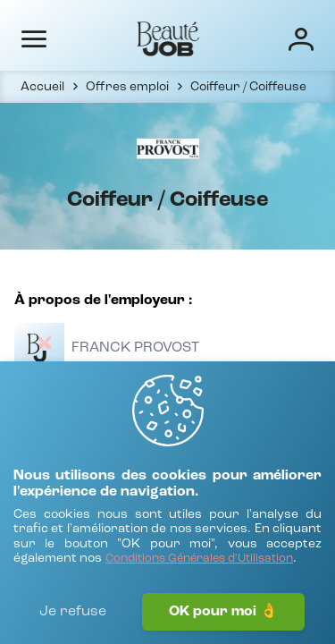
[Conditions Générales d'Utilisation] (199, 559)
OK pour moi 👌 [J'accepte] (223, 612)
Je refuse (73, 612)
